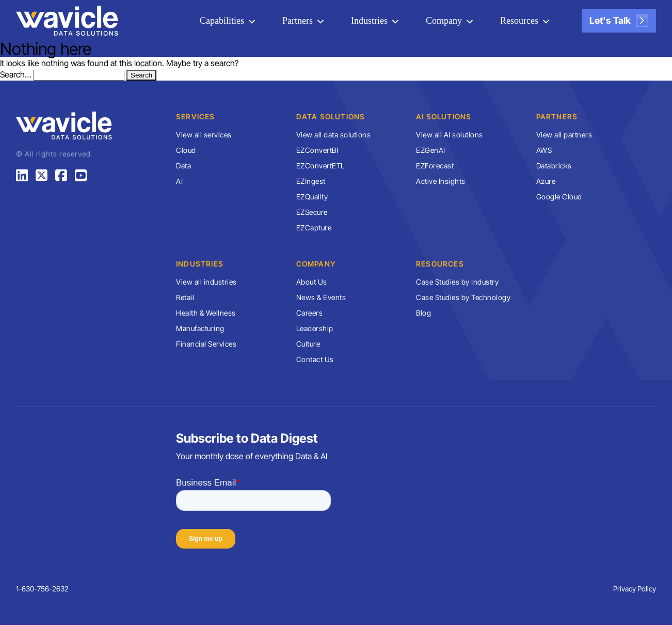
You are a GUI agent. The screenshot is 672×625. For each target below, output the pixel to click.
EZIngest (311, 181)
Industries (370, 21)
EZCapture (314, 228)
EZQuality (312, 197)
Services (196, 116)
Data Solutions (331, 116)
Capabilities (222, 21)
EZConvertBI (317, 150)
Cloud (186, 150)
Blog (423, 313)
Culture (308, 344)
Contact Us (315, 359)
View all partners (564, 135)
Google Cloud (559, 197)
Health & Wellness (206, 313)
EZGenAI (431, 150)
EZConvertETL (321, 166)
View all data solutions (334, 135)
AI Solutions (444, 116)
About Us (312, 282)
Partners (298, 21)
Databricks (554, 166)
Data (183, 166)
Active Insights (441, 181)
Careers (310, 313)
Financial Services (206, 344)
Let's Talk (619, 21)
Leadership (315, 328)
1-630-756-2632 (42, 589)
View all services (204, 135)
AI (179, 181)
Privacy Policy (635, 589)
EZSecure (312, 212)
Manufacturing (200, 328)
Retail (185, 297)
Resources (519, 21)
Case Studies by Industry (457, 282)
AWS (544, 150)
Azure (546, 181)
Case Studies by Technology (463, 297)
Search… (15, 74)
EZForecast (435, 166)
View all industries (206, 282)
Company (444, 21)
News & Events (321, 297)
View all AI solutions (450, 135)
